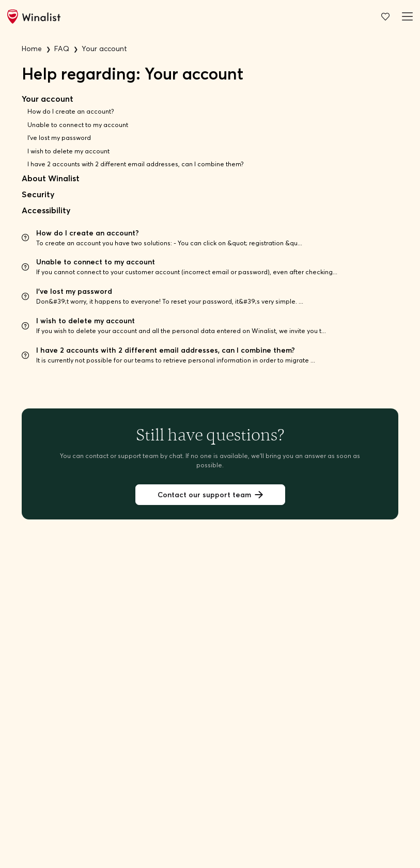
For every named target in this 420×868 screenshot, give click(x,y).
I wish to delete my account (68, 151)
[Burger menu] (406, 16)
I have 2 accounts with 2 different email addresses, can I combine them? (136, 164)
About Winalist (51, 178)
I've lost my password (59, 138)
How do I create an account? (71, 111)
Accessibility (46, 210)
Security (38, 194)
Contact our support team (210, 495)
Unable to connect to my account (78, 125)
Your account (48, 99)
